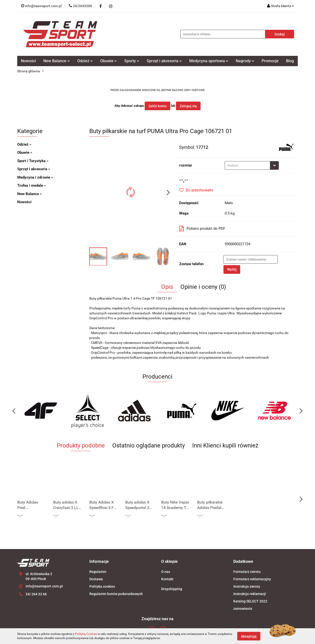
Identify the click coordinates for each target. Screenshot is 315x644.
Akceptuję (249, 636)
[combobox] (252, 165)
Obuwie (109, 61)
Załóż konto (157, 106)
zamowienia (243, 609)
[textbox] (247, 165)
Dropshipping (172, 589)
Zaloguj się (188, 106)
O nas (166, 572)
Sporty (132, 61)
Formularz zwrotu (247, 572)
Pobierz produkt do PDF (202, 229)
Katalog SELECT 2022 (250, 601)
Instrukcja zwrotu (247, 586)
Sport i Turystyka (33, 161)
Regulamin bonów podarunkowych (116, 594)
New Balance (57, 61)
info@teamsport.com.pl (44, 586)
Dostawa (96, 579)
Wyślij (232, 269)
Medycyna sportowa (209, 61)
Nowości (28, 61)
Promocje (270, 61)
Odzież (85, 61)
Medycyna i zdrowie (35, 177)
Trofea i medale (32, 185)
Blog (290, 61)
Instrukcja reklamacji (250, 594)
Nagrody (245, 61)
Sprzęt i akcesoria (164, 61)
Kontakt (167, 579)
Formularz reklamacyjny (252, 579)
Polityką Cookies (86, 634)
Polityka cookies (102, 586)
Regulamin (98, 572)
